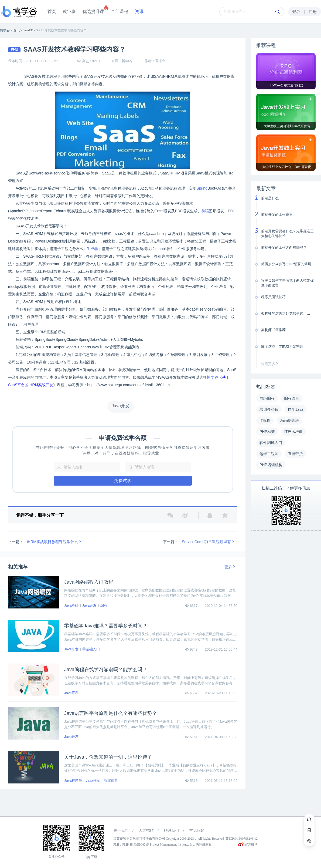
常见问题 (197, 831)
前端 (205, 211)
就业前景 (111, 780)
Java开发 (89, 605)
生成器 (92, 249)
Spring (202, 188)
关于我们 (121, 831)
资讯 (139, 11)
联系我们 (172, 831)
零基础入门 (91, 649)
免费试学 (123, 481)
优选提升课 (93, 11)
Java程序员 (73, 780)
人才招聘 (146, 831)
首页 (52, 11)
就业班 (69, 11)
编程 (104, 605)
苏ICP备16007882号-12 (242, 839)
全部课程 (119, 11)
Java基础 (71, 605)
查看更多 (271, 364)
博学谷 (213, 377)
